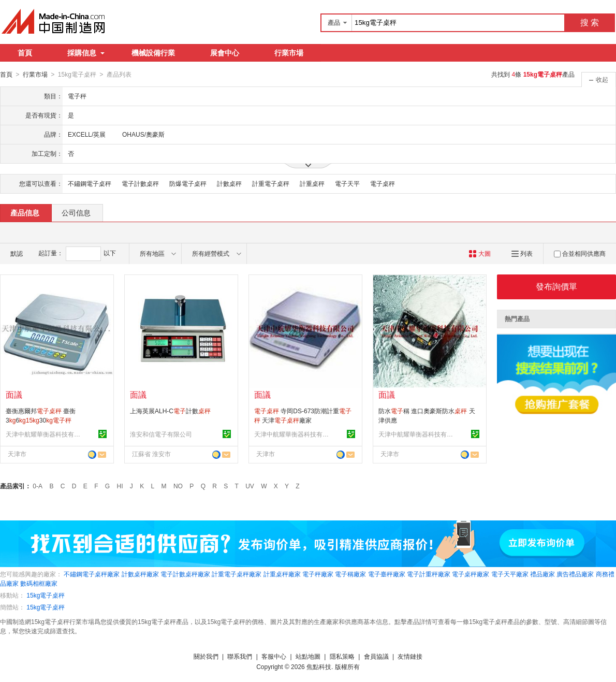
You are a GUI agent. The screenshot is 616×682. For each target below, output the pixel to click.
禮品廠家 (542, 574)
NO (178, 486)
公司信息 (76, 212)
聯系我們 (240, 656)
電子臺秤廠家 (387, 574)
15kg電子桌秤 (46, 595)
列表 (522, 253)
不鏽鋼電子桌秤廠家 (92, 574)
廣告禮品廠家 (575, 574)
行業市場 (289, 53)
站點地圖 (308, 656)
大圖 (480, 253)
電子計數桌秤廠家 (185, 574)
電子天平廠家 (510, 574)
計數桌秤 (229, 183)
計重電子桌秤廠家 (237, 574)
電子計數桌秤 (140, 183)
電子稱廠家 (350, 574)
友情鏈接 (410, 656)
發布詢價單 (556, 286)
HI (120, 486)
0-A (38, 486)
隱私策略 (342, 656)
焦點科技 (319, 666)
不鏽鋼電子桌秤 (90, 183)
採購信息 (86, 53)
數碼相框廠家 (39, 583)
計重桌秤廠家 (282, 574)
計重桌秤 (312, 183)
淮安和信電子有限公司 (161, 434)
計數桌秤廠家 (140, 574)
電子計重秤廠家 (429, 574)
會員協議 (376, 656)
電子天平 (347, 183)
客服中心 (274, 656)
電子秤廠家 (318, 574)
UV (250, 486)
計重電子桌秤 (271, 183)
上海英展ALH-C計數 (170, 411)
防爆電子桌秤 (188, 183)
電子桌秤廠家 (471, 574)
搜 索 (590, 23)
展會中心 (225, 53)
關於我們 (206, 656)
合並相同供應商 (580, 253)
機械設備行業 (153, 53)
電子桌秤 (383, 183)
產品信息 (25, 212)
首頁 (25, 53)
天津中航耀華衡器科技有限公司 (45, 434)
